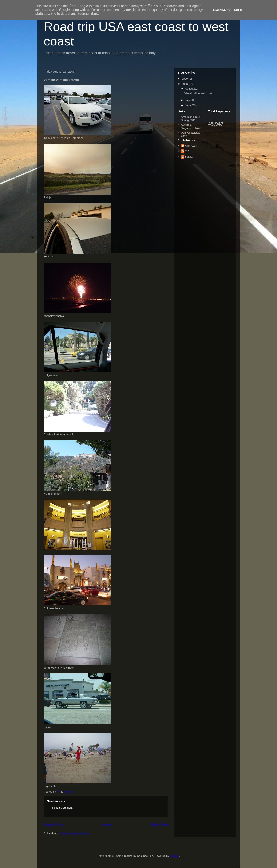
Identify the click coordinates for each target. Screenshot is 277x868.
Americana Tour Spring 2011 (191, 119)
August (190, 89)
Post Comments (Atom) (75, 833)
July (188, 100)
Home (107, 825)
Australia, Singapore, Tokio (191, 126)
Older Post (159, 825)
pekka (189, 157)
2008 (185, 84)
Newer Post (54, 825)
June (188, 105)
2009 (185, 79)
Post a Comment (62, 808)
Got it (238, 10)
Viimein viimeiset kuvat (198, 93)
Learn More (222, 10)
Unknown (191, 146)
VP (187, 151)
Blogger (174, 856)
